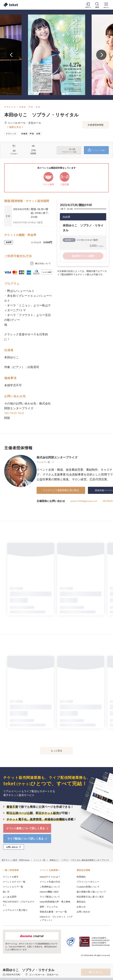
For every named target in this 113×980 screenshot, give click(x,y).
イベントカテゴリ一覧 (14, 882)
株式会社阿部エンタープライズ (57, 457)
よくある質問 (10, 897)
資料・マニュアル (49, 907)
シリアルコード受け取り (15, 910)
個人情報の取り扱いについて (91, 892)
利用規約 (81, 877)
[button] (4, 968)
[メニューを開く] (106, 5)
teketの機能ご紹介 (49, 892)
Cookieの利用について (88, 887)
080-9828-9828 (14, 413)
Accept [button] (102, 962)
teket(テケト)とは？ (50, 877)
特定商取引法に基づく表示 (90, 897)
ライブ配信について (50, 897)
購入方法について (43, 263)
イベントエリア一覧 (13, 887)
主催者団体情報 (96, 125)
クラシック (10, 107)
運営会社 (81, 902)
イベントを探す (11, 877)
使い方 (6, 892)
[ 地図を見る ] (15, 127)
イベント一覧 (40, 860)
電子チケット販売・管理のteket (16, 860)
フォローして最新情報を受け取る (61, 490)
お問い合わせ (83, 912)
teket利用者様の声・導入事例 (55, 902)
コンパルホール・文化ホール (44, 974)
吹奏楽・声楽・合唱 (30, 107)
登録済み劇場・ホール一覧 (53, 912)
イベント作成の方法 (50, 882)
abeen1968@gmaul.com (84, 501)
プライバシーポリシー (88, 882)
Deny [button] (85, 962)
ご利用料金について (50, 887)
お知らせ (81, 907)
